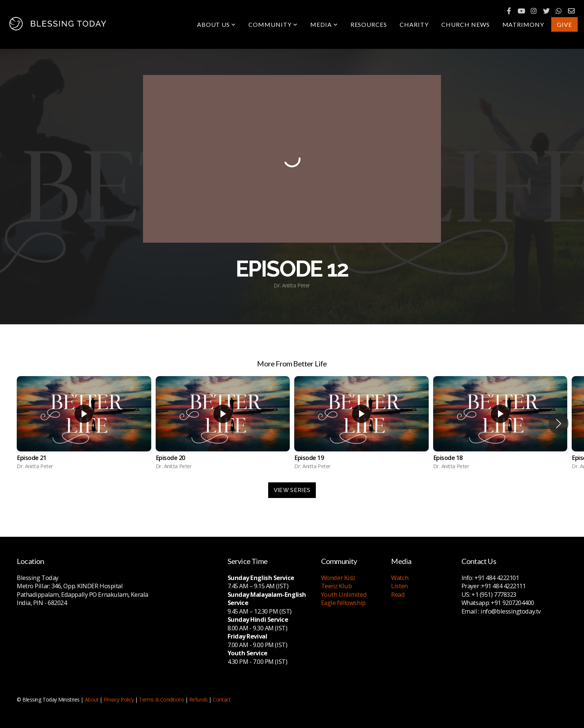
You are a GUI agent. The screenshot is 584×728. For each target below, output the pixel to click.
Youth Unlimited (344, 594)
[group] (84, 424)
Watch (400, 578)
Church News (466, 24)
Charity (414, 24)
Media (324, 24)
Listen (399, 586)
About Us (217, 24)
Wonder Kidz (338, 578)
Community (273, 24)
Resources (369, 24)
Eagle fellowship (343, 603)
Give (564, 24)
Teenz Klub (337, 586)
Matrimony (523, 24)
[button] (558, 423)
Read (398, 594)
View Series (292, 490)
